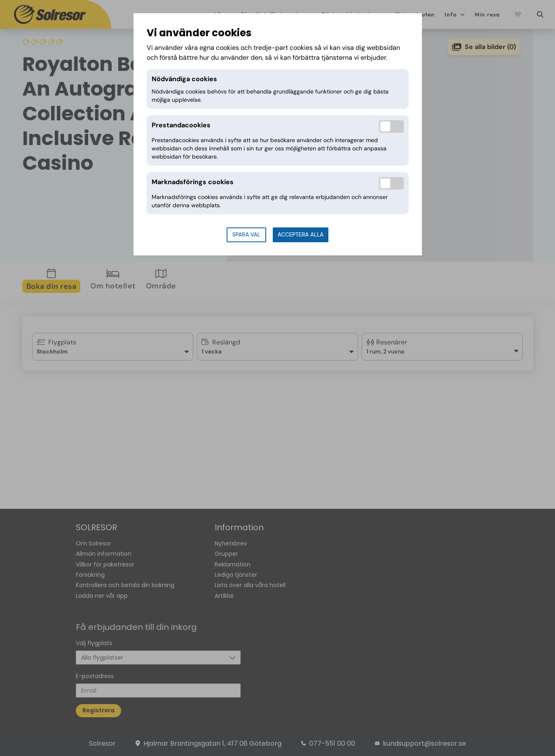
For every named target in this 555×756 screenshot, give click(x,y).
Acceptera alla (301, 235)
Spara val (246, 235)
